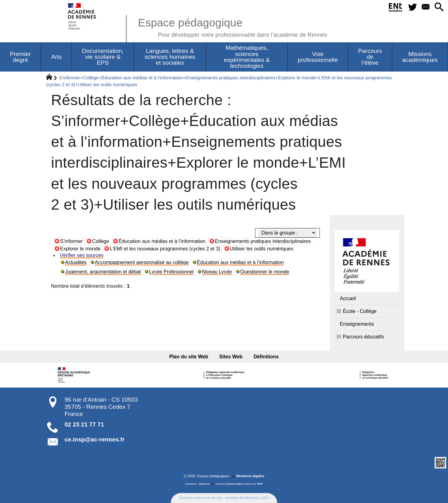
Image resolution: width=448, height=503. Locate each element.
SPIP (260, 484)
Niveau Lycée (217, 272)
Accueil (348, 298)
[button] (439, 7)
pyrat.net (205, 484)
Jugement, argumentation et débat (103, 272)
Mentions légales (250, 476)
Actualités (76, 262)
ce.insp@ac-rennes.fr (95, 439)
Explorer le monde (80, 249)
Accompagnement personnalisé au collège (142, 262)
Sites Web (231, 357)
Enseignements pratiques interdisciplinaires (263, 241)
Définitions (266, 357)
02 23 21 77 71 (84, 424)
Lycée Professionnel (171, 272)
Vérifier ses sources (82, 255)
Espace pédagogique (232, 27)
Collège (100, 241)
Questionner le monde (265, 272)
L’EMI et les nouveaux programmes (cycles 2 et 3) (165, 249)
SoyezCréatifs (234, 484)
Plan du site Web (189, 357)
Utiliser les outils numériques (262, 249)
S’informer (71, 241)
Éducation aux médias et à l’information (162, 241)
